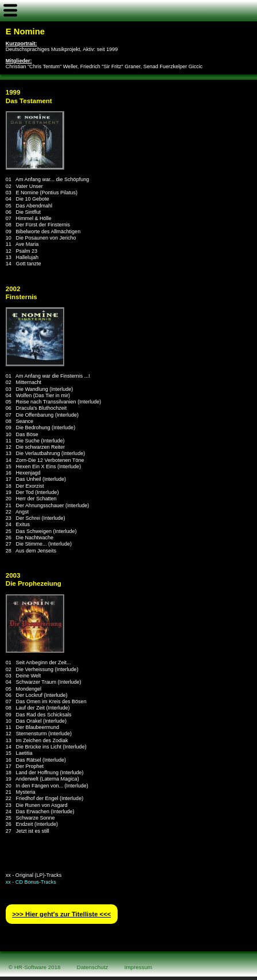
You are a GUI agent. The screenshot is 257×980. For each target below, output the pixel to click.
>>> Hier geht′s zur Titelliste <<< (61, 914)
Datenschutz (93, 967)
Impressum (139, 967)
